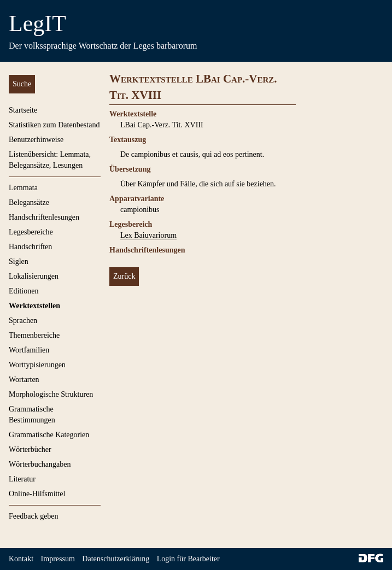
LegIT (37, 23)
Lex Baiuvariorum (148, 235)
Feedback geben (34, 516)
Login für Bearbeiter (188, 559)
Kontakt (21, 559)
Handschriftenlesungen (44, 217)
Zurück (124, 276)
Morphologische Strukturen (51, 394)
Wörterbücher (30, 449)
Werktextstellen (34, 306)
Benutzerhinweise (36, 140)
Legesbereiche (31, 232)
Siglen (19, 262)
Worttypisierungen (37, 365)
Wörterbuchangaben (40, 464)
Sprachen (23, 321)
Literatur (22, 479)
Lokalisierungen (34, 276)
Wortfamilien (29, 350)
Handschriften (30, 247)
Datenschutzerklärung (116, 559)
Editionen (24, 291)
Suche (22, 84)
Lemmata (23, 188)
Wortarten (24, 380)
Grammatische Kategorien (49, 435)
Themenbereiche (34, 335)
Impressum (58, 559)
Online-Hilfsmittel (37, 494)
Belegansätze (29, 202)
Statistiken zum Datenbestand (54, 125)
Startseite (23, 110)
